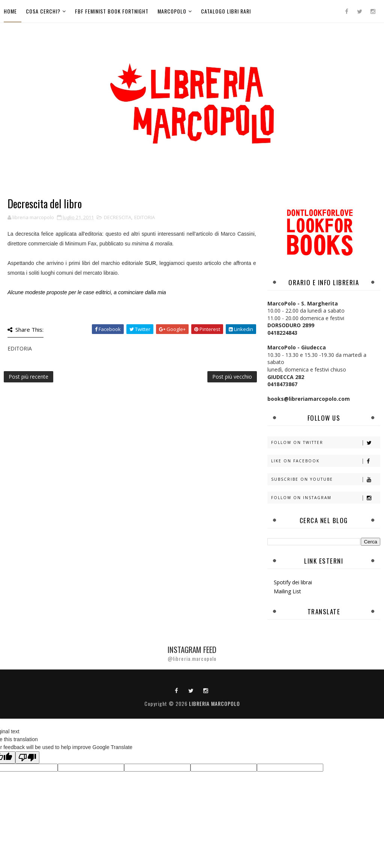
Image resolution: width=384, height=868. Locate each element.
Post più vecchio (232, 377)
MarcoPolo (172, 11)
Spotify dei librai (293, 582)
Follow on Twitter (325, 443)
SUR (150, 263)
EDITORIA (145, 217)
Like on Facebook (325, 461)
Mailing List (287, 591)
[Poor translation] (27, 757)
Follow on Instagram (325, 498)
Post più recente (28, 377)
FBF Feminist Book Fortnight (112, 11)
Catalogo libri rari (226, 11)
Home (10, 11)
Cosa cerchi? (43, 11)
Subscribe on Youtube (325, 479)
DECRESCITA (118, 217)
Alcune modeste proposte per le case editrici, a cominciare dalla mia (87, 292)
